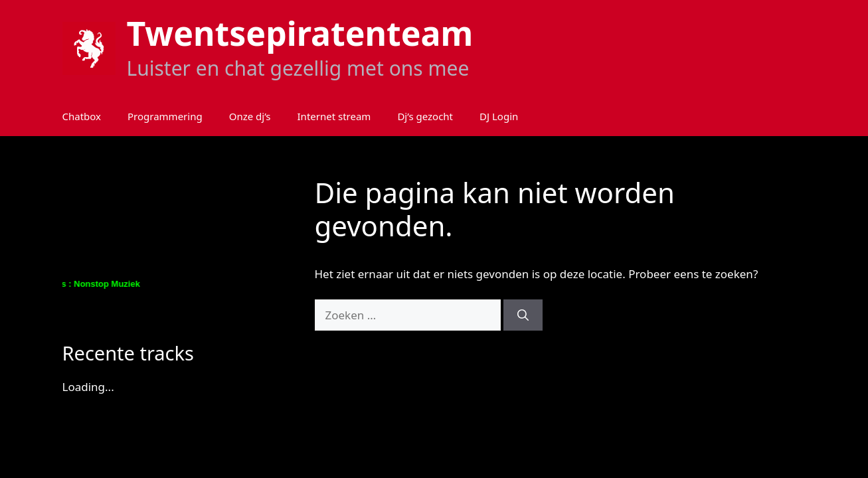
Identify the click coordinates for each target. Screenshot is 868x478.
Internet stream (334, 116)
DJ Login (499, 116)
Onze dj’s (250, 116)
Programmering (165, 116)
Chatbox (82, 116)
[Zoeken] (523, 315)
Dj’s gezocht (425, 116)
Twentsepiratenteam (300, 33)
